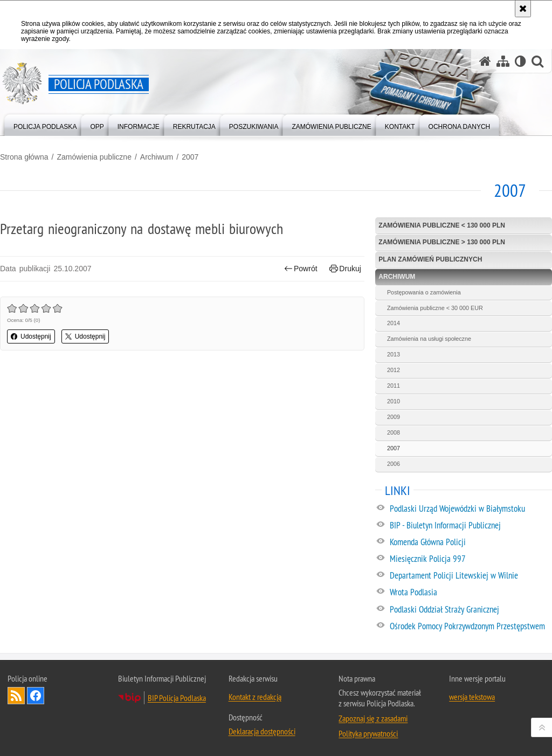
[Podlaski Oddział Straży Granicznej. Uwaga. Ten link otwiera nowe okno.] (470, 610)
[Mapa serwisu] (503, 61)
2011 (394, 386)
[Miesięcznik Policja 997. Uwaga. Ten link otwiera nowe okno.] (470, 559)
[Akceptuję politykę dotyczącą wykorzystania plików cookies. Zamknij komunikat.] (523, 9)
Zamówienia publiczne (94, 157)
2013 (394, 354)
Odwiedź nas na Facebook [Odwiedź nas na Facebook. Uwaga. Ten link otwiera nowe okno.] (36, 696)
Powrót (301, 269)
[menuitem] (45, 124)
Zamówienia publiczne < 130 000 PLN (442, 225)
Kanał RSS (16, 696)
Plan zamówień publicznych (430, 259)
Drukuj (345, 269)
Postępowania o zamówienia (424, 292)
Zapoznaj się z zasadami (373, 718)
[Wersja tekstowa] (520, 61)
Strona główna (24, 157)
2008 (394, 432)
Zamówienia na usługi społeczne (429, 339)
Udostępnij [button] (31, 336)
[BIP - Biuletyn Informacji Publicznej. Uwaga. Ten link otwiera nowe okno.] (470, 526)
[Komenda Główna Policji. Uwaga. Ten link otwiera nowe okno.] (470, 542)
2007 (190, 157)
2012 (394, 370)
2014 (394, 323)
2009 (394, 417)
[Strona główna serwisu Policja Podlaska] (485, 61)
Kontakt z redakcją (255, 697)
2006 (394, 464)
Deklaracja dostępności (262, 731)
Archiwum (157, 157)
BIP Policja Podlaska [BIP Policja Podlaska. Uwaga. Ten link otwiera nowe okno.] (177, 698)
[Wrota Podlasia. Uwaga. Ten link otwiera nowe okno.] (470, 593)
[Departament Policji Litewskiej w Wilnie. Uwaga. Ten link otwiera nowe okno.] (470, 576)
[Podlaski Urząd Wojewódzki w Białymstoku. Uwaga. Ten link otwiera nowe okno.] (470, 509)
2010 (394, 401)
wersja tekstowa (472, 697)
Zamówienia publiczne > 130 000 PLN (442, 242)
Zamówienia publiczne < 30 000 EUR (435, 308)
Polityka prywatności (368, 733)
